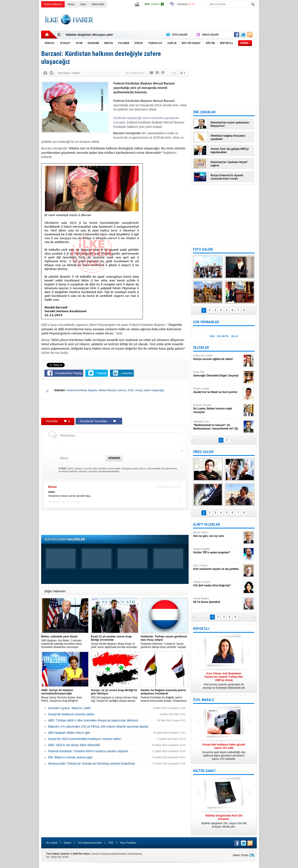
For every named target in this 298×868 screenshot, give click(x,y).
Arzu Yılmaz (217, 567)
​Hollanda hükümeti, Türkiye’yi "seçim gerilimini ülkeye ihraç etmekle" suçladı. (165, 642)
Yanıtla (56, 502)
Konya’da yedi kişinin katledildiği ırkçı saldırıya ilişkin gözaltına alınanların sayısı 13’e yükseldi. (224, 752)
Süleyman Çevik (217, 357)
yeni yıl (122, 390)
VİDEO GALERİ (203, 452)
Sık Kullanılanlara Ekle (90, 843)
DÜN (212, 336)
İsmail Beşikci (217, 600)
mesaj (139, 390)
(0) (68, 502)
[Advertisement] (279, 77)
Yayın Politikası (128, 843)
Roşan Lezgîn (217, 390)
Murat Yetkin (217, 534)
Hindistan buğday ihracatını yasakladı (228, 137)
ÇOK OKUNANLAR (206, 322)
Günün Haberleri (53, 4)
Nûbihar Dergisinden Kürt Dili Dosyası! (92, 35)
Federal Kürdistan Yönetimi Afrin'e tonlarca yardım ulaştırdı (88, 751)
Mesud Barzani (108, 390)
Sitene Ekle (98, 4)
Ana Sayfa (52, 843)
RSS (111, 843)
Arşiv (83, 4)
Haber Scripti (240, 855)
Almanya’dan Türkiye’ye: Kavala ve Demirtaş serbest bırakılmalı (92, 763)
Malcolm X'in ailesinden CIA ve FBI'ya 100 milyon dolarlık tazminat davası (98, 727)
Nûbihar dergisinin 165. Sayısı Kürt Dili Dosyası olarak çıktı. (224, 821)
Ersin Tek (217, 374)
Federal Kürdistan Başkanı (82, 390)
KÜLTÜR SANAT (204, 771)
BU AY (235, 336)
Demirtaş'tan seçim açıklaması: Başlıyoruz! (230, 124)
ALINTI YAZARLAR (206, 524)
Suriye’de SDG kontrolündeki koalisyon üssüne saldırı (85, 739)
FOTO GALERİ (203, 249)
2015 (131, 390)
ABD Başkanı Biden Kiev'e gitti (69, 733)
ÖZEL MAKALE (204, 700)
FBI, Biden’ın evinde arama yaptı (70, 757)
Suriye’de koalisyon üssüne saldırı (71, 714)
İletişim (68, 843)
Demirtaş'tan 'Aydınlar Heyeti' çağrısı (229, 164)
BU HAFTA (223, 336)
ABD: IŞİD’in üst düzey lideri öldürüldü (74, 745)
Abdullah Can (217, 425)
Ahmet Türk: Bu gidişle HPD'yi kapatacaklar (230, 151)
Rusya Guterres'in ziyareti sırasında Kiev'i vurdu (227, 177)
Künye (71, 4)
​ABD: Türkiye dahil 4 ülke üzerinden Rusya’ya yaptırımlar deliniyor (93, 720)
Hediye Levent (217, 584)
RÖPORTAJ (201, 629)
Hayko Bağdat (217, 551)
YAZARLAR (201, 348)
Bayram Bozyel (217, 409)
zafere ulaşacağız (154, 390)
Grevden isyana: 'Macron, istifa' (69, 708)
